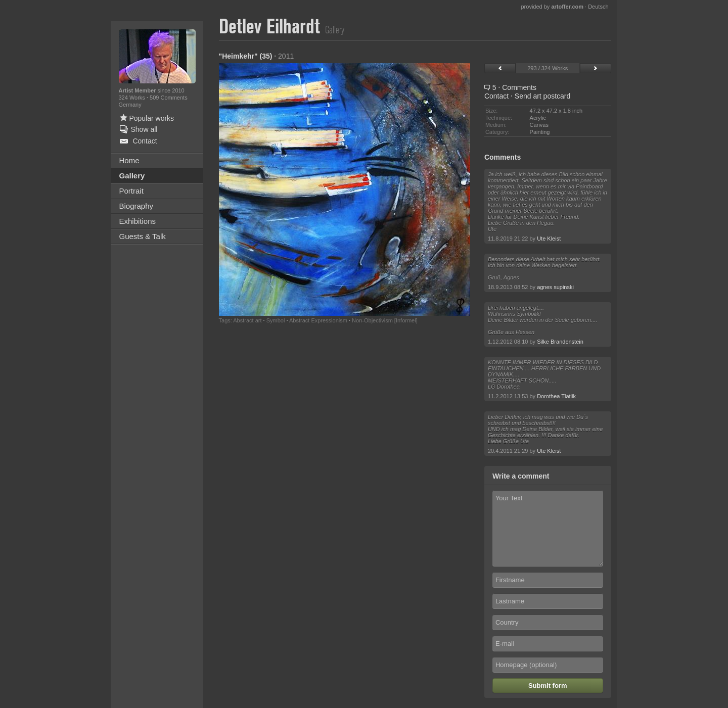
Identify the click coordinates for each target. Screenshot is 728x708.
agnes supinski (555, 287)
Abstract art (247, 320)
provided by (552, 7)
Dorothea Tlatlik (556, 396)
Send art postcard (543, 96)
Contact (496, 96)
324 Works (133, 98)
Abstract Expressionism (318, 320)
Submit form (548, 686)
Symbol (276, 320)
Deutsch (598, 7)
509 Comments (169, 98)
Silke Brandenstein (560, 342)
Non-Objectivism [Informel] (385, 320)
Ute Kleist (549, 239)
